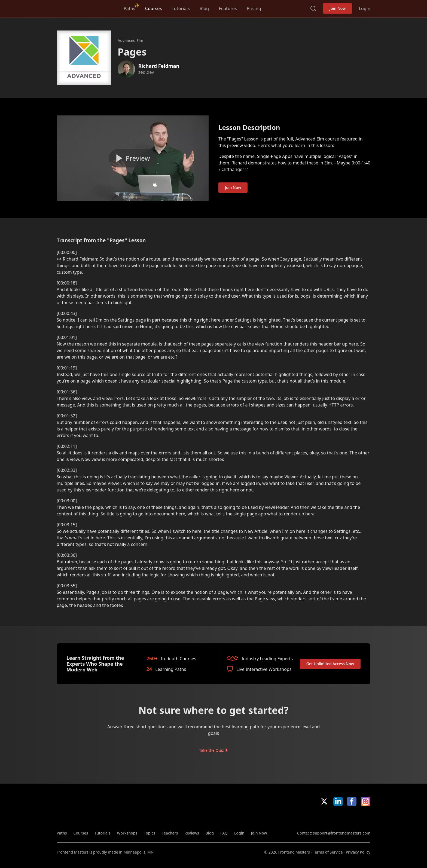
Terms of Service (328, 852)
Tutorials (181, 8)
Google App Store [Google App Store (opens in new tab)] (352, 818)
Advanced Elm (130, 40)
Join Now (338, 8)
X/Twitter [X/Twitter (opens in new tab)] (324, 801)
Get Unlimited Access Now (330, 664)
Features (228, 8)
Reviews (192, 833)
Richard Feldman (159, 66)
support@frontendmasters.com (342, 833)
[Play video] (133, 158)
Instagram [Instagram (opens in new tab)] (366, 801)
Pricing (254, 8)
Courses (153, 8)
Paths (129, 8)
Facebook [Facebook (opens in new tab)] (352, 801)
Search (313, 8)
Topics (150, 833)
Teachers (170, 833)
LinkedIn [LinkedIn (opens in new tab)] (338, 801)
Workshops (127, 833)
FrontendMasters (85, 7)
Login (365, 8)
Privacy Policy (358, 852)
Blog (204, 8)
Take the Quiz (211, 750)
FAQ (224, 833)
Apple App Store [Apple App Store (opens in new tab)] (313, 818)
